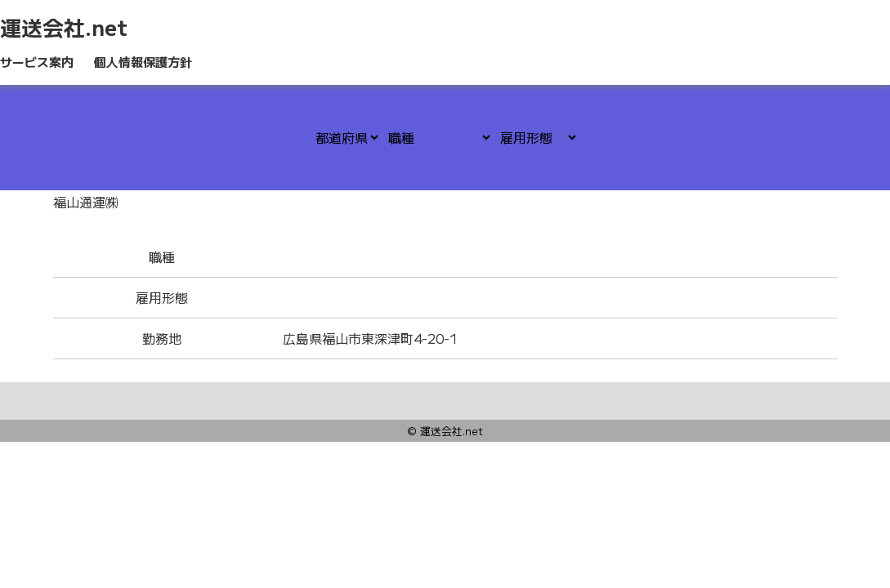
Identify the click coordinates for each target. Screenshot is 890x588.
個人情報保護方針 (143, 62)
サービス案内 (37, 62)
